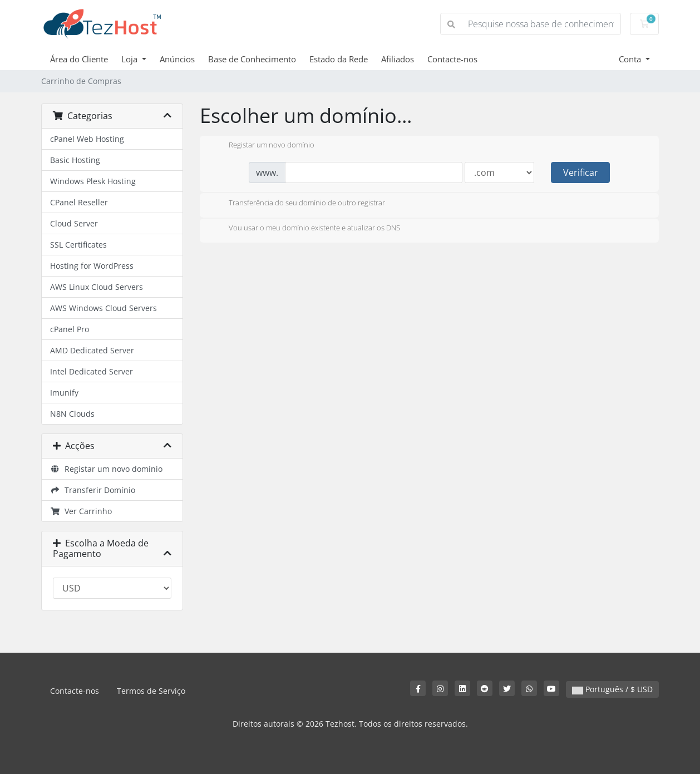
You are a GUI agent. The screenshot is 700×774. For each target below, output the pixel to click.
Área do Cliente (79, 59)
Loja (130, 59)
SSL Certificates (78, 245)
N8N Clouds (72, 414)
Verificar (581, 172)
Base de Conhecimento (252, 59)
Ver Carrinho (81, 511)
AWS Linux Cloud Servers (97, 287)
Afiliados (398, 59)
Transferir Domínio (93, 490)
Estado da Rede (339, 59)
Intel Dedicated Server (92, 371)
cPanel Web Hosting (87, 139)
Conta (631, 59)
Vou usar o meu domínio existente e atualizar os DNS (305, 229)
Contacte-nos (452, 59)
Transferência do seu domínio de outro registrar (298, 204)
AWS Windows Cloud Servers (103, 308)
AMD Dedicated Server (92, 350)
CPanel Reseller (79, 202)
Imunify (64, 393)
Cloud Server (74, 223)
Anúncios (177, 59)
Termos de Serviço (151, 691)
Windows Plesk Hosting (93, 181)
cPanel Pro (70, 329)
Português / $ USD (612, 689)
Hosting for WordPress (92, 266)
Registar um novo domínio (106, 469)
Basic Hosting (75, 160)
